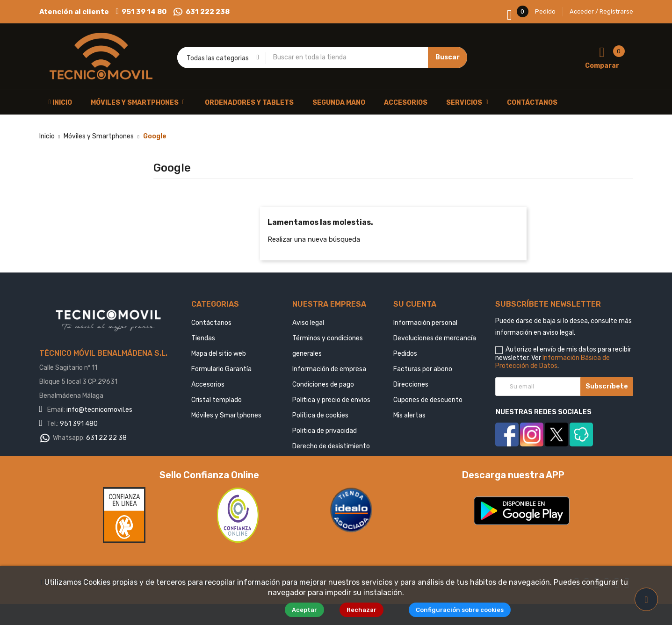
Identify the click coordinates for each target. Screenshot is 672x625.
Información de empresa (329, 369)
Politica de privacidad (325, 431)
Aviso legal (308, 323)
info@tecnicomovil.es (99, 410)
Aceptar (309, 610)
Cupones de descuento (428, 400)
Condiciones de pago (323, 384)
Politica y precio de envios (331, 400)
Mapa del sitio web (219, 354)
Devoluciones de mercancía (435, 338)
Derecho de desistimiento (331, 446)
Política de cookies (320, 415)
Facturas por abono (423, 369)
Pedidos (405, 354)
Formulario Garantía (221, 369)
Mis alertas (409, 415)
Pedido (545, 11)
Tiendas (203, 338)
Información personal (425, 323)
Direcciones (411, 384)
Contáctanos (211, 323)
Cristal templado (217, 400)
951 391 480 (79, 424)
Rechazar (367, 610)
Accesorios (208, 384)
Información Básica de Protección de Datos (553, 362)
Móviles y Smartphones (226, 415)
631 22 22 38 (106, 438)
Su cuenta (415, 304)
